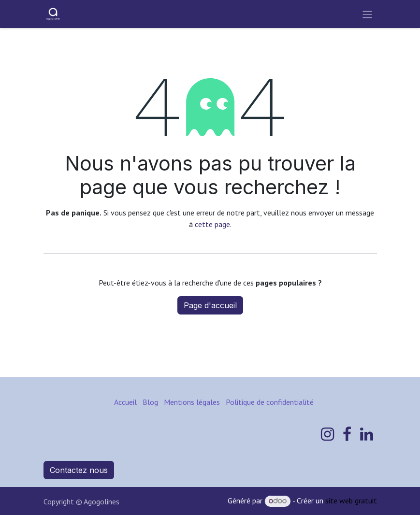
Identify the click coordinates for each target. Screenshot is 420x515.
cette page (212, 224)
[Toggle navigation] (367, 14)
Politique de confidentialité (270, 402)
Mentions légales (192, 402)
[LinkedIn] (367, 434)
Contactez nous (79, 470)
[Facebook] (347, 434)
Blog (150, 402)
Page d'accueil (210, 305)
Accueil (125, 402)
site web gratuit (351, 501)
